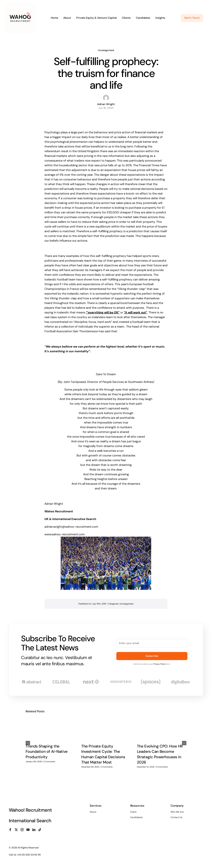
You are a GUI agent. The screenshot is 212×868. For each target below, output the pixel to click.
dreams (91, 427)
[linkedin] (34, 830)
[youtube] (28, 830)
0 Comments (49, 762)
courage (112, 484)
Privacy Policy (159, 664)
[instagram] (22, 830)
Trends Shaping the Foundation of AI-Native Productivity (47, 752)
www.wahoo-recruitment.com (65, 534)
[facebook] (10, 830)
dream (143, 394)
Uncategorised (106, 50)
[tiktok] (40, 830)
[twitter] (16, 830)
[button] (28, 743)
